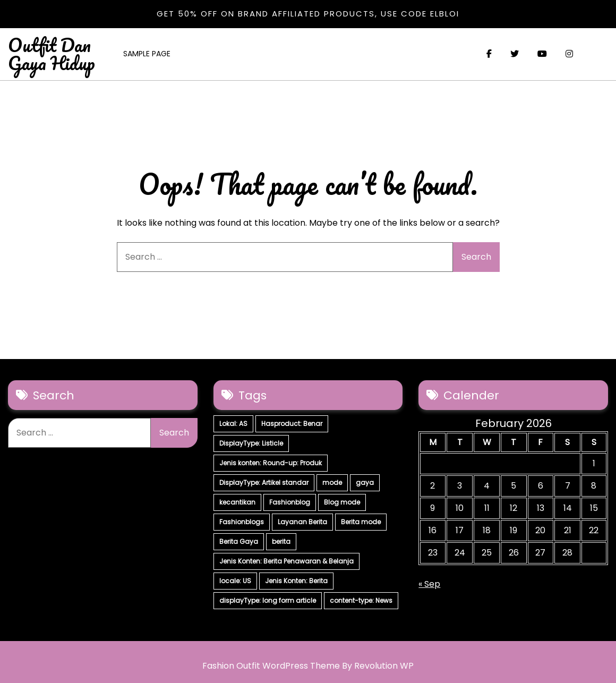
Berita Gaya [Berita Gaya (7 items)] (239, 541)
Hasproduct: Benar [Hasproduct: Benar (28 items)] (292, 424)
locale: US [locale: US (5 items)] (235, 581)
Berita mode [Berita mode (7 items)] (361, 522)
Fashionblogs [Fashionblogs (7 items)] (242, 522)
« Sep (429, 584)
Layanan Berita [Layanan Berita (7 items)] (302, 522)
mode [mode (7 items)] (332, 483)
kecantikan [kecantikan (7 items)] (237, 502)
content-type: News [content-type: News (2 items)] (361, 600)
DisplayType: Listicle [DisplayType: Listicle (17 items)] (251, 443)
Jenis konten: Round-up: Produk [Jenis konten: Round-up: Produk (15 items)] (271, 463)
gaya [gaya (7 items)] (365, 483)
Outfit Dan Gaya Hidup (52, 54)
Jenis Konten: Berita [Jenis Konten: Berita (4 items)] (296, 581)
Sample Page (147, 54)
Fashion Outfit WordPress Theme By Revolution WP (308, 666)
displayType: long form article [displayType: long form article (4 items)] (268, 600)
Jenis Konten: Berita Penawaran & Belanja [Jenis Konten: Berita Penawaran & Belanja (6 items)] (286, 561)
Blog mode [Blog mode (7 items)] (342, 502)
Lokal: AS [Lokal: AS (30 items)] (233, 424)
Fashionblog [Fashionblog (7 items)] (290, 502)
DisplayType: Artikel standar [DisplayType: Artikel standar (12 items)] (264, 483)
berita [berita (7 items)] (281, 541)
